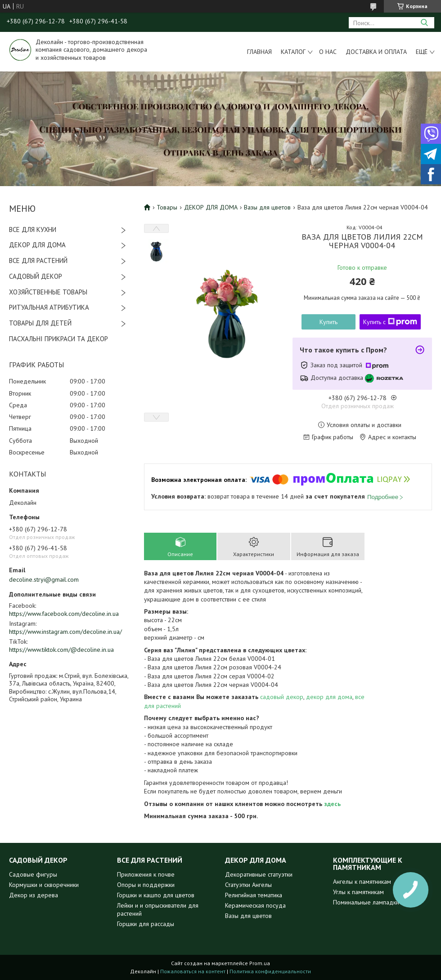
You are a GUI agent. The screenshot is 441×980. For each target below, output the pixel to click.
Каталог (293, 52)
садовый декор (282, 697)
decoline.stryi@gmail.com (44, 579)
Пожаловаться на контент (193, 971)
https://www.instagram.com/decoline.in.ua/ (65, 632)
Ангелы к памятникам (362, 882)
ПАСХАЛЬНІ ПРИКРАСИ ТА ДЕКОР (58, 339)
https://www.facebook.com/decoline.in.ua (64, 614)
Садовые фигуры (33, 874)
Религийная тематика (254, 895)
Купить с (390, 322)
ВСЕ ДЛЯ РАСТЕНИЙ (38, 261)
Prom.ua (260, 963)
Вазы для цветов (267, 207)
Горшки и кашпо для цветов (156, 895)
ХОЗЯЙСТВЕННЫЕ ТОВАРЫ (48, 292)
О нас (328, 52)
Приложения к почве (146, 874)
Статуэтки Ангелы (248, 885)
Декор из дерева (34, 895)
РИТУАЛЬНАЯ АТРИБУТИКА (49, 307)
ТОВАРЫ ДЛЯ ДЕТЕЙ (40, 323)
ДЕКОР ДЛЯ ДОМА (37, 245)
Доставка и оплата (376, 52)
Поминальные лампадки (366, 902)
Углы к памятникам (358, 892)
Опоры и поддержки (146, 885)
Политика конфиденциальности (270, 971)
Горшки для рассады (146, 924)
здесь (332, 804)
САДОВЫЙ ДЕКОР (36, 276)
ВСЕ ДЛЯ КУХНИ (33, 229)
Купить (328, 322)
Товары (167, 207)
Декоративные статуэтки (259, 874)
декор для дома (329, 697)
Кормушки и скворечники (44, 885)
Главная (259, 52)
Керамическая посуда (255, 905)
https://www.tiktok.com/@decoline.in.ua (61, 650)
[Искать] (424, 23)
